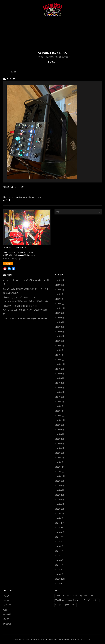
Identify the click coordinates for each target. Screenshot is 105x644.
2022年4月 (59, 504)
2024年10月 (60, 364)
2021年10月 (59, 532)
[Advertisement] (53, 34)
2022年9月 (59, 481)
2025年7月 (59, 322)
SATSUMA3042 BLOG (52, 53)
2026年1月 (59, 294)
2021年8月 (59, 542)
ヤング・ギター (62, 605)
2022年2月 (59, 514)
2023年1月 (59, 462)
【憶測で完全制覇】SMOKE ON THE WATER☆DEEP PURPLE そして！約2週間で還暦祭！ (25, 310)
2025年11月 (59, 304)
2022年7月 (59, 490)
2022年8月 (59, 486)
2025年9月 (59, 313)
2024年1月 (59, 406)
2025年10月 (60, 308)
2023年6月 (59, 439)
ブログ (6, 601)
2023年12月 (60, 411)
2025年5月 (59, 332)
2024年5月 (59, 388)
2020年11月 (59, 584)
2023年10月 (60, 420)
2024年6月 (59, 383)
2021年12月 (59, 523)
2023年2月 (59, 458)
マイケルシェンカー (90, 600)
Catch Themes (86, 640)
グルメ (6, 596)
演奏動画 (7, 624)
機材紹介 (7, 619)
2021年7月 (59, 546)
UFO (92, 596)
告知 (5, 610)
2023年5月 (59, 444)
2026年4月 (59, 281)
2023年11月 (59, 416)
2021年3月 (59, 565)
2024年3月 (59, 397)
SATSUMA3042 (70, 596)
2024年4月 (59, 392)
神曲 (74, 605)
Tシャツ (83, 596)
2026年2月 (59, 290)
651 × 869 (20, 187)
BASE (58, 596)
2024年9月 (59, 369)
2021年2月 (59, 570)
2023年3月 (59, 453)
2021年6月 (59, 551)
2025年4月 (59, 336)
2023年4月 (59, 448)
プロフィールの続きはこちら (12, 259)
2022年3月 (59, 509)
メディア (7, 605)
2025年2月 (59, 346)
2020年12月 (60, 579)
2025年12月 (60, 299)
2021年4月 (59, 560)
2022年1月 (59, 518)
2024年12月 (60, 355)
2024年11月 (59, 360)
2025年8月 (59, 318)
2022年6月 (59, 495)
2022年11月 (59, 472)
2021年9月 (59, 537)
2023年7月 (59, 434)
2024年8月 (59, 374)
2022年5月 (59, 500)
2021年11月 (59, 528)
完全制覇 (7, 615)
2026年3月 (59, 285)
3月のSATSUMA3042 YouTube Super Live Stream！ (26, 319)
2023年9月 (59, 425)
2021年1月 (59, 574)
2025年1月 (59, 350)
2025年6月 (59, 327)
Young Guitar (73, 600)
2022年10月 (60, 476)
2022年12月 (60, 467)
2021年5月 (59, 556)
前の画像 (14, 72)
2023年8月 (59, 430)
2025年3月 (59, 341)
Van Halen (60, 600)
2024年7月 (59, 378)
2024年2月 (59, 402)
